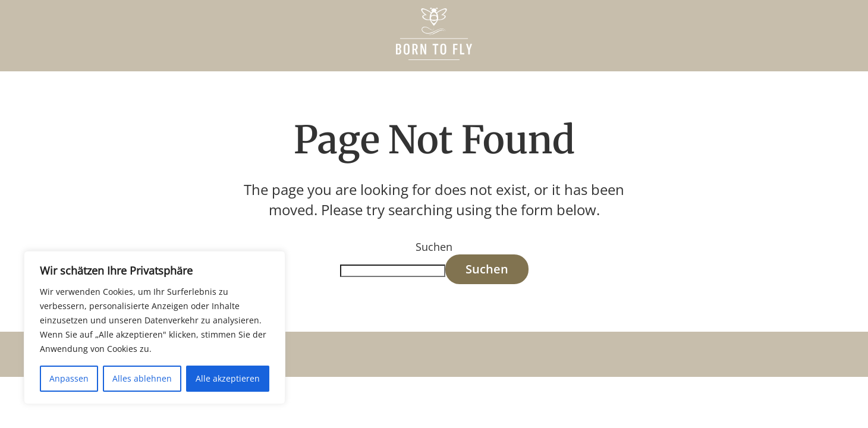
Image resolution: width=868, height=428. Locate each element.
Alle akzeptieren (228, 378)
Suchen (434, 247)
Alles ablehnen (142, 378)
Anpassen (69, 378)
